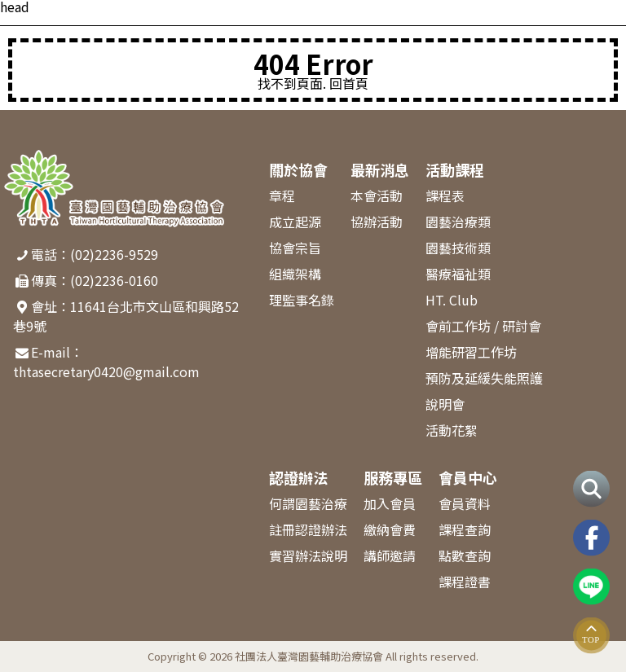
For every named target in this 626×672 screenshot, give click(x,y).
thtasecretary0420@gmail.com (106, 371)
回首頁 (349, 83)
